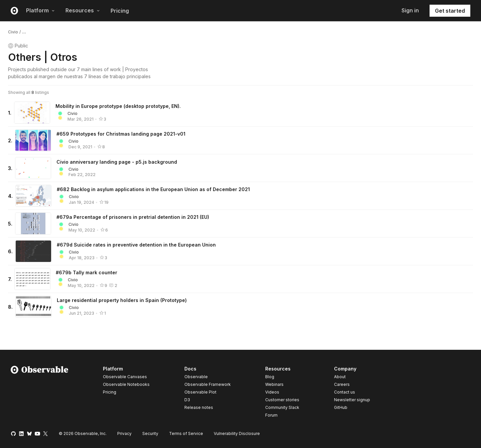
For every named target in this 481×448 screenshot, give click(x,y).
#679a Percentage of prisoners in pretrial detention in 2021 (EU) (133, 217)
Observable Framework (208, 384)
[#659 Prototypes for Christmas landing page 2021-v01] (33, 140)
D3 (187, 400)
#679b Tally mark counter (87, 272)
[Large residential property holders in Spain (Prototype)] (33, 307)
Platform (40, 10)
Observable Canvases (125, 377)
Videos (272, 392)
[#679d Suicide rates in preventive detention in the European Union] (33, 251)
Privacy (124, 433)
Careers (342, 384)
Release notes (199, 407)
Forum (271, 415)
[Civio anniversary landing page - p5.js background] (33, 168)
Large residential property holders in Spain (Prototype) (122, 300)
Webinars (274, 384)
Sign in (410, 10)
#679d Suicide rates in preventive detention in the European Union (136, 245)
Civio (13, 32)
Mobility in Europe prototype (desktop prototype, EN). (118, 106)
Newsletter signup (352, 400)
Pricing (120, 11)
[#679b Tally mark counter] (32, 279)
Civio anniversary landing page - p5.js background (117, 162)
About (340, 377)
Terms (186, 433)
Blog (270, 377)
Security (150, 433)
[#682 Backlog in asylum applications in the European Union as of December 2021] (33, 196)
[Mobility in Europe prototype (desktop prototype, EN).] (32, 113)
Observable (196, 377)
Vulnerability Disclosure (237, 433)
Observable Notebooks (126, 384)
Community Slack (282, 407)
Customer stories (282, 400)
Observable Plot (200, 392)
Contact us (345, 392)
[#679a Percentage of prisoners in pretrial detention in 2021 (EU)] (33, 223)
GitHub (341, 407)
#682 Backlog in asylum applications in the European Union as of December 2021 (153, 189)
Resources (83, 10)
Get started (450, 11)
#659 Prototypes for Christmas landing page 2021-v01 (121, 134)
